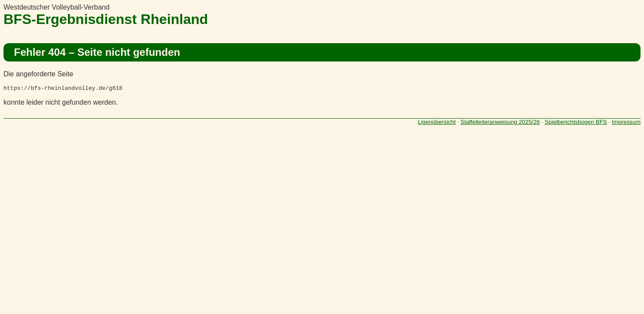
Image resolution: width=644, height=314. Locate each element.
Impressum (626, 123)
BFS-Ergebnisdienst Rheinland (106, 19)
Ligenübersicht (437, 123)
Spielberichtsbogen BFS (576, 123)
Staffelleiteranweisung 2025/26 (500, 123)
